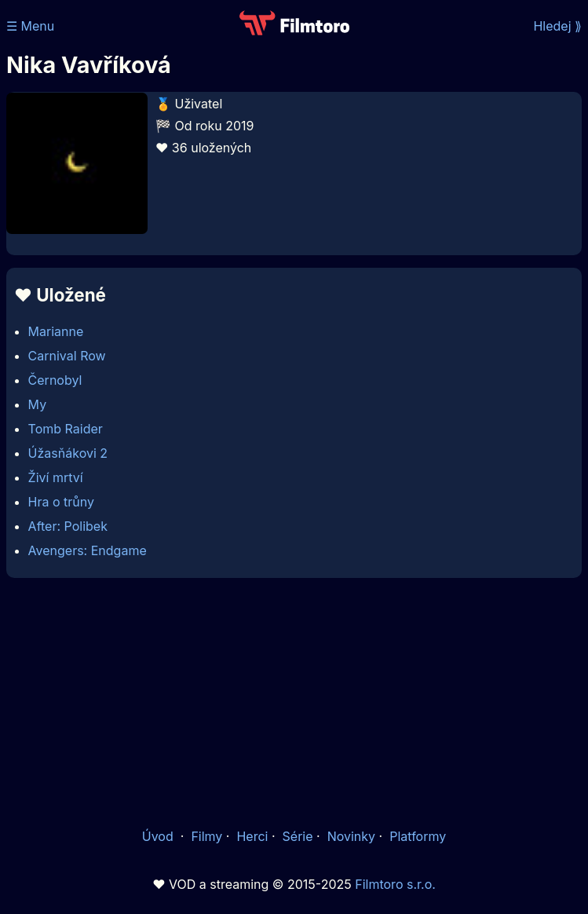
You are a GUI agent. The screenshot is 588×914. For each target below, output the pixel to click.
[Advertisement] (294, 701)
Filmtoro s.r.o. (395, 884)
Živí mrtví (56, 477)
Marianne (56, 331)
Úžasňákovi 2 (68, 453)
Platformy (418, 836)
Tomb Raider (66, 429)
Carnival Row (67, 356)
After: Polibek (68, 526)
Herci (252, 836)
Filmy (206, 836)
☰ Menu (30, 26)
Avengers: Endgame (88, 550)
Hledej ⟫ (557, 26)
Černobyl (55, 380)
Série (298, 836)
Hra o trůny (61, 502)
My (38, 404)
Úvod (159, 836)
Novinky (351, 836)
